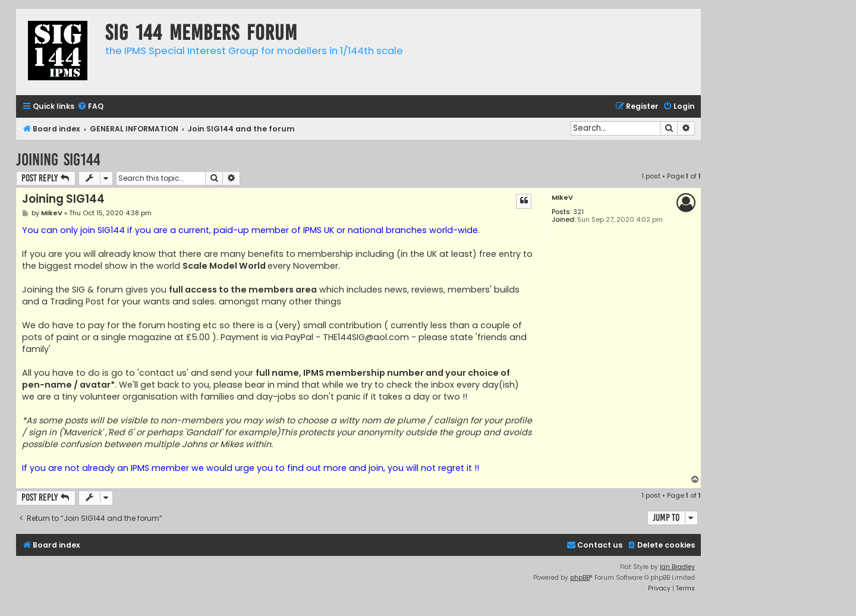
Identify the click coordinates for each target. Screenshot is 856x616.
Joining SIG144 (58, 160)
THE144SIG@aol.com (366, 337)
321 (578, 212)
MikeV (562, 198)
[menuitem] (90, 107)
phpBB (580, 578)
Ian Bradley (677, 567)
